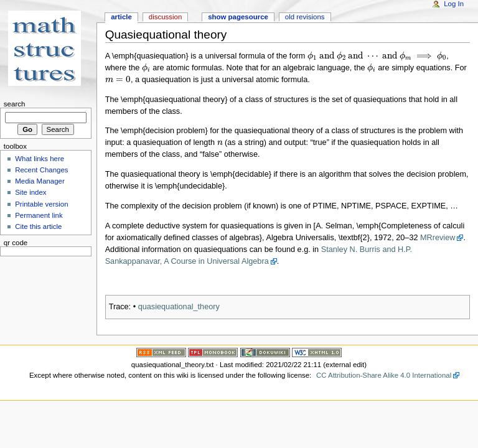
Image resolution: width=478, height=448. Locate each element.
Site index (30, 192)
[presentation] (377, 56)
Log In (454, 4)
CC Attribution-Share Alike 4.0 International (384, 375)
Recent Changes (41, 170)
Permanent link (39, 215)
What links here (40, 159)
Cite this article (38, 226)
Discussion (165, 17)
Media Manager (40, 181)
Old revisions (305, 17)
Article (121, 17)
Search (15, 104)
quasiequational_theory (179, 307)
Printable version (41, 204)
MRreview (438, 238)
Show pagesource (238, 17)
